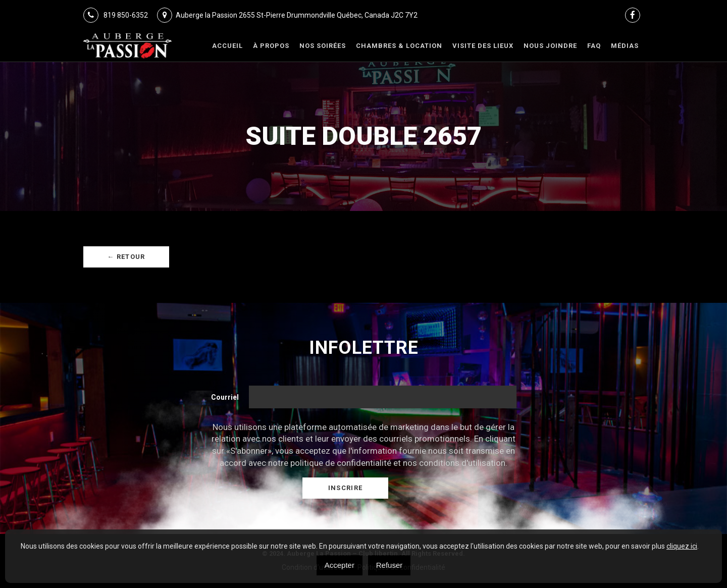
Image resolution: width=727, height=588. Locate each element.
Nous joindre (550, 46)
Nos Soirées (323, 46)
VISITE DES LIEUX (483, 46)
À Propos (271, 46)
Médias (625, 46)
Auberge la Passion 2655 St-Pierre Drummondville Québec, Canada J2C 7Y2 (287, 15)
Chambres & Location (399, 46)
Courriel (225, 397)
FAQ (594, 46)
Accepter (340, 565)
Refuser (390, 565)
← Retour (126, 257)
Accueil (227, 46)
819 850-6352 (116, 15)
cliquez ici (682, 546)
